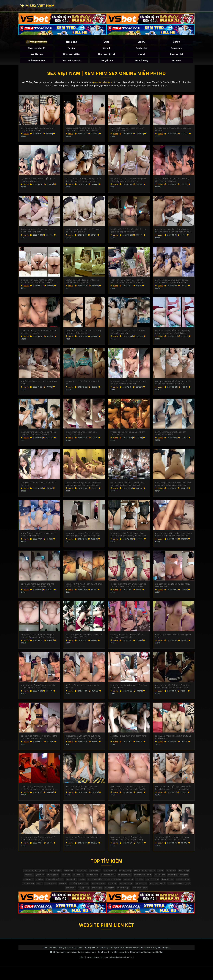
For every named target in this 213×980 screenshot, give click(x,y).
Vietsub (106, 49)
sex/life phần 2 (62, 873)
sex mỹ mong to (111, 901)
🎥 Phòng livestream (37, 43)
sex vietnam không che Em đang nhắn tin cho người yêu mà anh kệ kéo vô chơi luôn (83, 486)
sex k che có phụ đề (123, 895)
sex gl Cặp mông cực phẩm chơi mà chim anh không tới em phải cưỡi (37, 587)
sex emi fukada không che (88, 884)
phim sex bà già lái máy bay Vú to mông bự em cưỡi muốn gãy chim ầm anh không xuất (174, 537)
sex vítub (122, 884)
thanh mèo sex (148, 890)
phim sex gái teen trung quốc (148, 895)
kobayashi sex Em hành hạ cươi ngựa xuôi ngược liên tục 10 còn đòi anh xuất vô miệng (83, 739)
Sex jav (72, 49)
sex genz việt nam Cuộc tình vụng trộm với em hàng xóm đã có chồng (128, 182)
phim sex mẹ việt (87, 895)
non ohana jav (50, 879)
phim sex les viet (125, 873)
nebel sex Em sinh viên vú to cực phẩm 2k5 (173, 638)
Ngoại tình (72, 43)
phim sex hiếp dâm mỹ (140, 884)
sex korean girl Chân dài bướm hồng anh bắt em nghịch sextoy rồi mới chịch (128, 537)
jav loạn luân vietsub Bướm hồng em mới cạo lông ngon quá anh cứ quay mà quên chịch (39, 638)
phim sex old (170, 895)
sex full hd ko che (130, 890)
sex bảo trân (95, 901)
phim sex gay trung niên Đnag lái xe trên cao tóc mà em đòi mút (84, 638)
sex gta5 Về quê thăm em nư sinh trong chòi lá (128, 739)
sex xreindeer (186, 895)
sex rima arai (109, 884)
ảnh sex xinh (80, 901)
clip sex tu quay (143, 873)
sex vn (26, 136)
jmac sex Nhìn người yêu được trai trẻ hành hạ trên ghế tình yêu (38, 841)
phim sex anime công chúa (166, 873)
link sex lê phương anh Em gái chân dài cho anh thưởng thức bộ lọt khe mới (128, 587)
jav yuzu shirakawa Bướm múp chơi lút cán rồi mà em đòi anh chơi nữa (173, 385)
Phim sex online (37, 61)
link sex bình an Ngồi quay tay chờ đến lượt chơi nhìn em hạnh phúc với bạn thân (173, 790)
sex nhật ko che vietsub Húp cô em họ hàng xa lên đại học (38, 537)
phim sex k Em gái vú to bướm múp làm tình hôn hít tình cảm (39, 334)
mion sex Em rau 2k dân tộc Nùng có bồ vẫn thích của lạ (127, 334)
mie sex (172, 884)
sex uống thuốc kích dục (32, 895)
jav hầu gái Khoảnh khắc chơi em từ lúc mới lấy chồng (173, 739)
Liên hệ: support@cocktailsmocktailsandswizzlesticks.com (107, 971)
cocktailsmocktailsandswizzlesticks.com (77, 965)
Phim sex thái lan (72, 55)
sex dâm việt (159, 884)
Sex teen (176, 61)
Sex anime (176, 49)
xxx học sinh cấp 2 (157, 879)
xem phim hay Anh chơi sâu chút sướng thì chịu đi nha (129, 689)
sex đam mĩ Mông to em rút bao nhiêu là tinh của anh (173, 587)
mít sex (184, 873)
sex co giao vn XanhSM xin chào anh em (83, 385)
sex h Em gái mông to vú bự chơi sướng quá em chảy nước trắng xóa (39, 739)
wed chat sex (122, 879)
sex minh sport (138, 879)
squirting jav (66, 890)
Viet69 (176, 43)
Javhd (141, 55)
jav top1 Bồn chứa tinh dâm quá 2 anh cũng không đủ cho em (38, 131)
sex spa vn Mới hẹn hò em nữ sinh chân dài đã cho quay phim (84, 587)
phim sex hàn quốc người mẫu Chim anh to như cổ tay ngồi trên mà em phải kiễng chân (39, 283)
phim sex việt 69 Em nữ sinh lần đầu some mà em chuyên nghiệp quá (172, 283)
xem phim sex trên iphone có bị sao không (39, 890)
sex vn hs (188, 890)
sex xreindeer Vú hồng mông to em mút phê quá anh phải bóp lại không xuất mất (84, 131)
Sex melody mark (72, 61)
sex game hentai (94, 890)
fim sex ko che (174, 890)
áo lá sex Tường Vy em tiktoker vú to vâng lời (82, 689)
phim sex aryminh (54, 895)
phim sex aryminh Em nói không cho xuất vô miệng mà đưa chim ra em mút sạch (173, 233)
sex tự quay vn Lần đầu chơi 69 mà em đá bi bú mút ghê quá (83, 233)
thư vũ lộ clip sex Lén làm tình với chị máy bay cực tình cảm (38, 233)
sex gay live (35, 879)
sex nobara (77, 873)
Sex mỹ (141, 43)
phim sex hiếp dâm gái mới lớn (39, 873)
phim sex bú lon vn (130, 901)
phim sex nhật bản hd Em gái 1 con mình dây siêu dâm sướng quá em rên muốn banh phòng (38, 790)
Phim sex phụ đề (37, 49)
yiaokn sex (78, 879)
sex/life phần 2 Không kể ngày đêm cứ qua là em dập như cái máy (128, 233)
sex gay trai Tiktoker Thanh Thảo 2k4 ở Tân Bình (39, 486)
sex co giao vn (93, 879)
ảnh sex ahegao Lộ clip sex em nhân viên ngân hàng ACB (127, 131)
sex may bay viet (176, 879)
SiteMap (159, 965)
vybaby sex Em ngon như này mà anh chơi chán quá (128, 435)
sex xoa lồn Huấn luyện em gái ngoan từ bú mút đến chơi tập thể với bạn (173, 841)
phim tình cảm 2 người (47, 884)
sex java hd (108, 879)
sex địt (161, 890)
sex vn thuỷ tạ (108, 873)
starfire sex (71, 895)
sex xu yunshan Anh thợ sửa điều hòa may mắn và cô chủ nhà (128, 638)
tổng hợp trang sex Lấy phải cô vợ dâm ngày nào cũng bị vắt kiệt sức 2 (39, 435)
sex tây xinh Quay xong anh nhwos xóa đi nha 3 (39, 385)
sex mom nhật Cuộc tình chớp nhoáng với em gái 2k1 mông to (83, 334)
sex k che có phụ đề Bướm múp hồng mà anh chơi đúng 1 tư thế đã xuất (173, 334)
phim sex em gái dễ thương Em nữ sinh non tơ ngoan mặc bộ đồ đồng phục (173, 689)
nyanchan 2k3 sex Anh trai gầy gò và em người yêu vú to (38, 182)
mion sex (79, 890)
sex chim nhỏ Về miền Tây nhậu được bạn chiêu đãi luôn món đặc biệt (128, 486)
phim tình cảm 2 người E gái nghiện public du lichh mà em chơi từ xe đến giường (127, 283)
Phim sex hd (176, 55)
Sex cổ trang (141, 61)
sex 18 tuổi (65, 879)
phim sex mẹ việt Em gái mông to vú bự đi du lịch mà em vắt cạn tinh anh (84, 182)
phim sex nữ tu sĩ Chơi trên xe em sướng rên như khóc (171, 435)
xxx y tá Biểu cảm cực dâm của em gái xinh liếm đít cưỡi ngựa (173, 182)
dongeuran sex (112, 890)
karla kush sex (92, 873)
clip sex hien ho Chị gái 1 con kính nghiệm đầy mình (81, 435)
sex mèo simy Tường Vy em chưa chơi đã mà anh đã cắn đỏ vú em (38, 689)
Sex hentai (141, 49)
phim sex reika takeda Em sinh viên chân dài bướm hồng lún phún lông (127, 841)
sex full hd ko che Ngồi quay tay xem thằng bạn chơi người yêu (83, 283)
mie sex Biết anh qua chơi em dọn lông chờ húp (173, 131)
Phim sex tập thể (106, 55)
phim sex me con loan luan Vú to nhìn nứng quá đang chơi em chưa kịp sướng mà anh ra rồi (129, 790)
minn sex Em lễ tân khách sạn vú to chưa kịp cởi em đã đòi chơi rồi (82, 790)
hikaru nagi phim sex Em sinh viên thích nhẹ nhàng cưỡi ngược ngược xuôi (173, 486)
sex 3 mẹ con (67, 884)
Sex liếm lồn (37, 55)
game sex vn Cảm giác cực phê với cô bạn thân (83, 841)
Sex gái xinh (107, 61)
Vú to (107, 43)
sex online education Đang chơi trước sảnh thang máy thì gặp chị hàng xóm (83, 537)
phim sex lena (104, 895)
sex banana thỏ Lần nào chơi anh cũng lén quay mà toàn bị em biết (128, 385)
